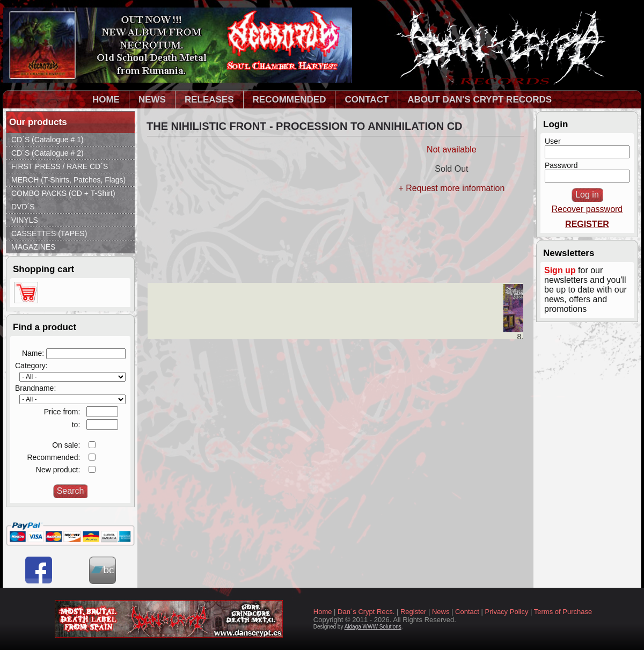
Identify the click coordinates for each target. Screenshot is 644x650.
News (441, 612)
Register (413, 612)
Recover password (587, 209)
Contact (467, 612)
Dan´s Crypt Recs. (366, 612)
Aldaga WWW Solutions (373, 627)
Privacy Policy (507, 612)
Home (323, 612)
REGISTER (587, 224)
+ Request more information (451, 188)
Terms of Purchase (563, 612)
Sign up (560, 270)
